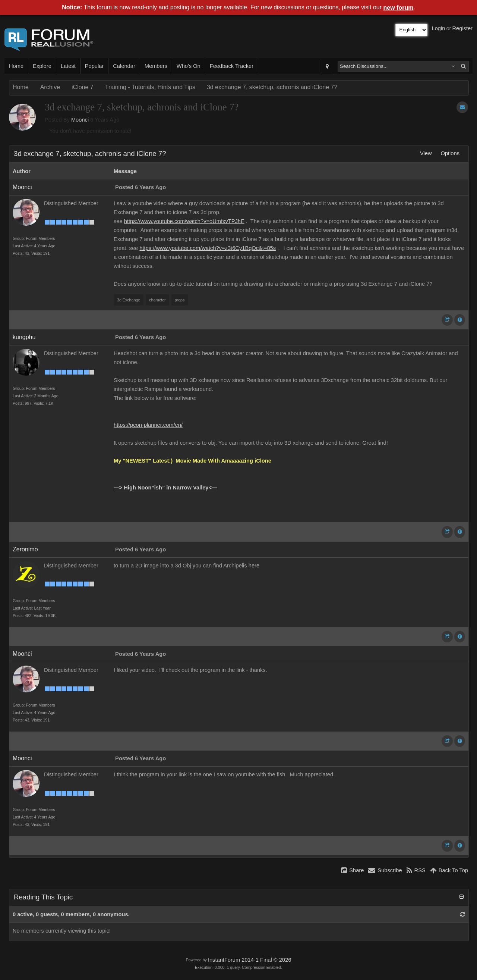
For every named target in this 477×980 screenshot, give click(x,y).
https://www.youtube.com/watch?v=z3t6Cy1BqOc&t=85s (208, 248)
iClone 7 (83, 87)
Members (156, 66)
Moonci (80, 120)
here (254, 566)
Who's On (189, 66)
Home (16, 66)
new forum (399, 8)
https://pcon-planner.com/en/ (148, 425)
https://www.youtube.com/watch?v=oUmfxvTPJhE (184, 221)
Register (462, 28)
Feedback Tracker (232, 66)
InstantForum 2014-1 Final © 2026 (249, 960)
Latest (68, 66)
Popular (94, 66)
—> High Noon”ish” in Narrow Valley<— (165, 488)
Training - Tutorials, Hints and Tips (150, 87)
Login (439, 28)
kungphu (24, 337)
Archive (50, 87)
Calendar (124, 66)
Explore (42, 66)
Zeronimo (25, 549)
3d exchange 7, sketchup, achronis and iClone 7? (272, 87)
